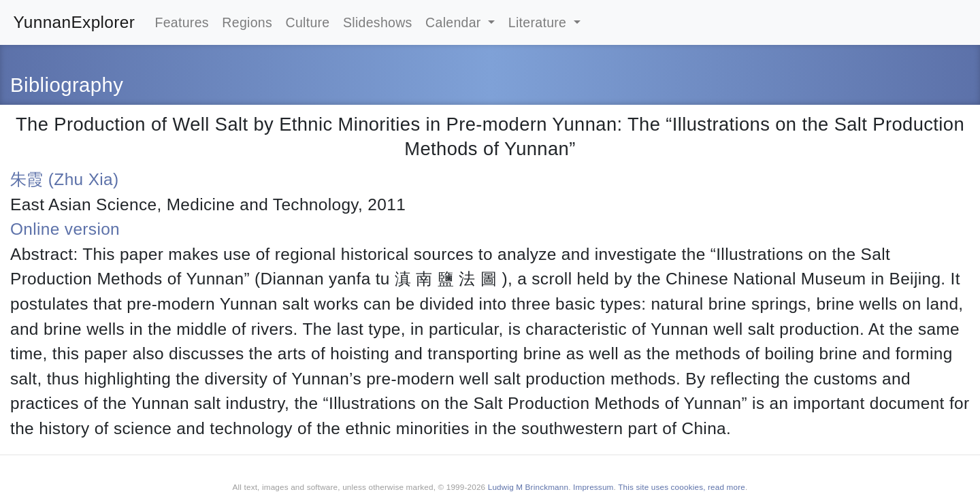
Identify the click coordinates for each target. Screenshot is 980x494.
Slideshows (378, 22)
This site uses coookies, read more (682, 487)
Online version (65, 229)
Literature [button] (539, 22)
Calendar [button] (455, 22)
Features (181, 22)
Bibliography (67, 85)
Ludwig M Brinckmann (528, 487)
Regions (247, 22)
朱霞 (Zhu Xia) (64, 179)
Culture (308, 22)
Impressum (593, 487)
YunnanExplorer (75, 22)
